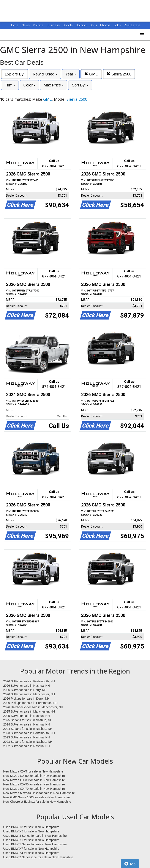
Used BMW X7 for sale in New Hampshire (31, 849)
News (26, 25)
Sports (68, 25)
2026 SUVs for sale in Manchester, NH (29, 694)
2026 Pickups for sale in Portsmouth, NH (30, 703)
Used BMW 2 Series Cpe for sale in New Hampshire (38, 857)
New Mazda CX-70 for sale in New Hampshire (34, 789)
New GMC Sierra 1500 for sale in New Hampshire (37, 797)
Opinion (82, 25)
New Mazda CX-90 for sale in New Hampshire (34, 784)
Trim (10, 85)
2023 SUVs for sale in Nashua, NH (27, 737)
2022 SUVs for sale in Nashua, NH (27, 746)
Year (71, 74)
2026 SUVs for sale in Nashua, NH (27, 686)
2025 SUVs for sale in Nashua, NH (27, 716)
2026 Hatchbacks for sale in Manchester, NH (33, 707)
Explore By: (15, 74)
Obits (94, 25)
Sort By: (80, 85)
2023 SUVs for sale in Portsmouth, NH (29, 733)
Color (29, 85)
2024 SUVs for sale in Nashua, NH (27, 724)
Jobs (118, 25)
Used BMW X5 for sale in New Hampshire (31, 831)
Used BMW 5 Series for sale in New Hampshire (35, 844)
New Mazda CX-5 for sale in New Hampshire (33, 771)
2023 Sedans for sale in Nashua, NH (28, 742)
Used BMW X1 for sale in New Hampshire (31, 840)
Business (54, 25)
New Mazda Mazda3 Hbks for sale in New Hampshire (39, 793)
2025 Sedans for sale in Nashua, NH (28, 720)
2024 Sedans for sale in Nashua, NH (28, 729)
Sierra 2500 (119, 74)
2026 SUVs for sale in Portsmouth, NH (29, 681)
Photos (106, 25)
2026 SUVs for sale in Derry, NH (25, 690)
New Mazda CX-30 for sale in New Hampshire (34, 780)
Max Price (54, 85)
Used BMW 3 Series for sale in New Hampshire (35, 836)
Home (14, 25)
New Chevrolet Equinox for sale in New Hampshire (37, 802)
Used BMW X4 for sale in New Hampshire (31, 853)
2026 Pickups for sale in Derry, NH (26, 699)
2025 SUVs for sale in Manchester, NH (29, 711)
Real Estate (132, 25)
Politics (38, 25)
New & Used (45, 74)
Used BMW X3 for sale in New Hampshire (31, 827)
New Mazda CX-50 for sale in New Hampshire (34, 776)
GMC (91, 74)
